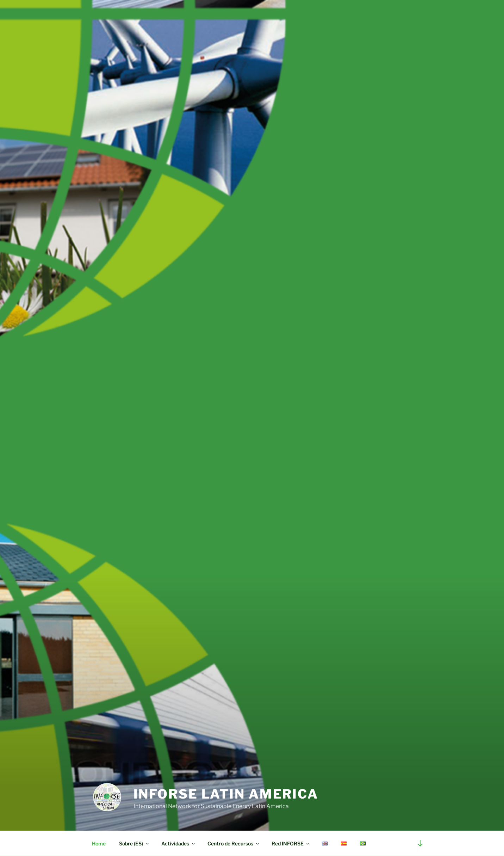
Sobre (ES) (134, 843)
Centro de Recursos (234, 843)
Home (99, 843)
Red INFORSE (291, 843)
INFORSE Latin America (226, 794)
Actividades (179, 843)
